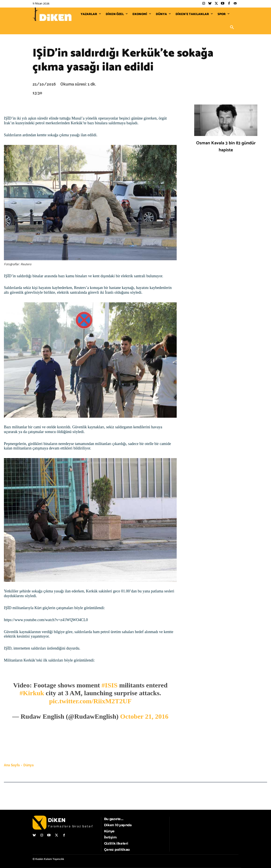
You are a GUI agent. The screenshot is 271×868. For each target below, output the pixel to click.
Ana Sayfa (12, 765)
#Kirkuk (32, 693)
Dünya (29, 765)
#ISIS (109, 685)
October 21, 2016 (144, 716)
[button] (232, 28)
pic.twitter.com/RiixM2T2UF (90, 701)
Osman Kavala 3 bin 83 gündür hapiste (226, 147)
